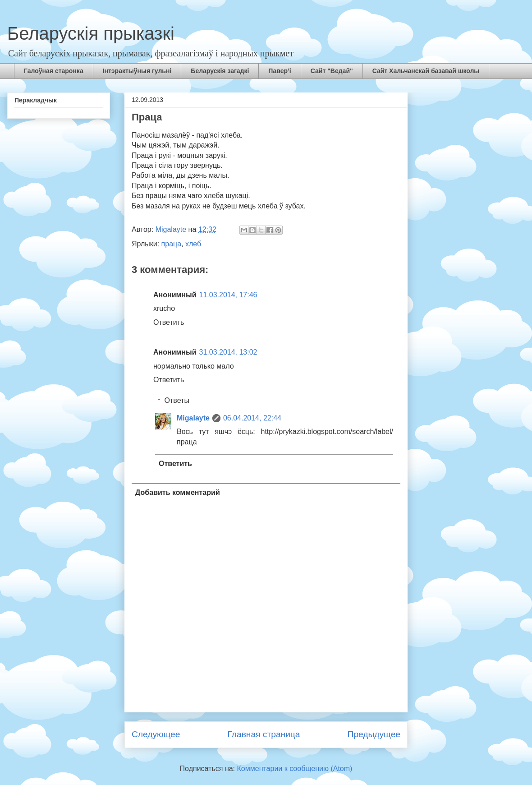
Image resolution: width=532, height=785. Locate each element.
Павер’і (280, 71)
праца (172, 244)
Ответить (169, 322)
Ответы (177, 400)
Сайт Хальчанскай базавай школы (426, 71)
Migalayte (193, 418)
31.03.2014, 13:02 (228, 352)
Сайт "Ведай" (332, 71)
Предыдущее (374, 734)
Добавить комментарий (178, 492)
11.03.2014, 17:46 (228, 295)
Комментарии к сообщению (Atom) (295, 769)
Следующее (156, 734)
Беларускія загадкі (220, 71)
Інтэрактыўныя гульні (137, 71)
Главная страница (264, 734)
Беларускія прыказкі (91, 33)
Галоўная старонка (54, 71)
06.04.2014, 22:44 (252, 418)
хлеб (193, 244)
